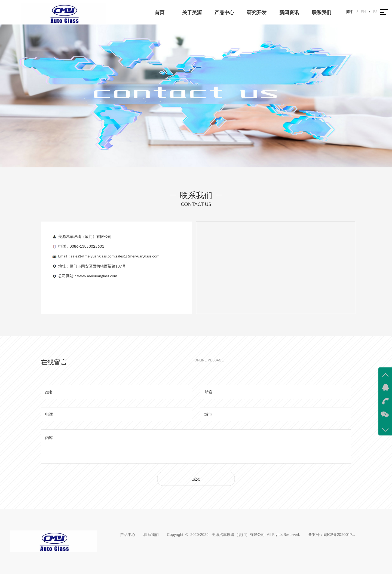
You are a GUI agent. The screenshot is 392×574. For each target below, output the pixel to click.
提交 (196, 479)
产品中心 (224, 12)
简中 (350, 12)
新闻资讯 (289, 12)
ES (375, 12)
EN (363, 12)
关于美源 (192, 12)
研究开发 (257, 12)
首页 (160, 12)
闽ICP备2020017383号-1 (340, 534)
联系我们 (321, 12)
